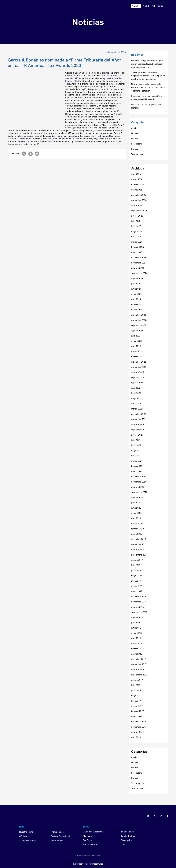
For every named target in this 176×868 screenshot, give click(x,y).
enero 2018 (137, 654)
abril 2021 (136, 456)
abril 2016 (136, 737)
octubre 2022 (138, 372)
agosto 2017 (137, 680)
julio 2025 (136, 221)
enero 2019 (137, 591)
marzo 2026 (137, 179)
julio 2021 (136, 440)
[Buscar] (154, 6)
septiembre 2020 (139, 492)
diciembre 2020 (139, 476)
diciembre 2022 (139, 362)
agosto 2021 (137, 435)
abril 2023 (136, 346)
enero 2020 (137, 534)
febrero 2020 (137, 529)
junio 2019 (136, 570)
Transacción (137, 154)
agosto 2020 (137, 497)
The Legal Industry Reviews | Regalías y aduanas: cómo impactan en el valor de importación (148, 76)
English (146, 6)
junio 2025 (136, 226)
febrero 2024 (137, 304)
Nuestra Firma (26, 832)
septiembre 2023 (139, 325)
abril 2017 (136, 701)
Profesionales (57, 832)
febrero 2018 (137, 649)
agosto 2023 (137, 330)
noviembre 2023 (139, 320)
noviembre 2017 (139, 664)
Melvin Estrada (98, 136)
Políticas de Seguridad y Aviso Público (88, 855)
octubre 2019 (138, 549)
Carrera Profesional (60, 836)
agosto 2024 (137, 278)
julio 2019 (136, 565)
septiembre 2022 (139, 377)
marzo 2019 (137, 586)
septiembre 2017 (139, 675)
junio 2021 (136, 445)
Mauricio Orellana (17, 139)
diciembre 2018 (139, 596)
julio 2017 (136, 685)
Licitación (136, 133)
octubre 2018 (138, 607)
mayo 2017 (136, 695)
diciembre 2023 (139, 315)
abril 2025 (136, 237)
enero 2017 (137, 716)
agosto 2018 (137, 617)
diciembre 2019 (139, 539)
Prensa (135, 149)
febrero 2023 (137, 357)
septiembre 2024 (139, 273)
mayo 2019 (136, 576)
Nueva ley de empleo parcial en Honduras (146, 106)
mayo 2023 (136, 341)
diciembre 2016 (139, 722)
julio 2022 (136, 388)
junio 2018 (136, 628)
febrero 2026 (137, 184)
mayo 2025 (136, 231)
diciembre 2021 (139, 414)
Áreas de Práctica (28, 841)
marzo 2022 (137, 409)
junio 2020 (136, 508)
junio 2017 (136, 690)
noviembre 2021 (139, 419)
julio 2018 (136, 622)
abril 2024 (136, 299)
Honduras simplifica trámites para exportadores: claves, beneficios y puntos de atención (147, 64)
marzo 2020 (137, 523)
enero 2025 (137, 252)
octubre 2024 (138, 268)
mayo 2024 (136, 294)
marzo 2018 (137, 643)
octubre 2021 (138, 424)
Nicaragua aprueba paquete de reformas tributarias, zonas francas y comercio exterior (148, 87)
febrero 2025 (137, 247)
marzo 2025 (137, 242)
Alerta (134, 128)
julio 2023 (136, 336)
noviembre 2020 (139, 482)
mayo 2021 (136, 450)
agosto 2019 (137, 560)
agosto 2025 (137, 216)
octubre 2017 (138, 669)
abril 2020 (136, 518)
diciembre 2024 (139, 257)
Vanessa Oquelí (50, 139)
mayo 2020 (136, 513)
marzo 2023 (137, 351)
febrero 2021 (137, 466)
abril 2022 (136, 403)
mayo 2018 (136, 633)
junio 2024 (136, 289)
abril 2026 (136, 174)
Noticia (134, 138)
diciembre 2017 (139, 659)
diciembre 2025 (139, 195)
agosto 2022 (137, 383)
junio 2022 (136, 393)
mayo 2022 (136, 398)
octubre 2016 (138, 732)
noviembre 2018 (139, 602)
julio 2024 (136, 284)
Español (136, 6)
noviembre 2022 (139, 367)
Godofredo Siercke (70, 139)
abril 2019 (136, 581)
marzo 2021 (137, 461)
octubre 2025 (138, 205)
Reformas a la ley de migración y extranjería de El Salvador (146, 98)
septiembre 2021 (139, 430)
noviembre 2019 (139, 544)
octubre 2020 (138, 487)
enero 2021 (137, 471)
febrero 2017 (137, 711)
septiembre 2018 (139, 612)
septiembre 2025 (139, 211)
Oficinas (23, 836)
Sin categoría (137, 783)
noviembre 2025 (139, 200)
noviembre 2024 (139, 263)
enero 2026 (137, 190)
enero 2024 (137, 310)
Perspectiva (137, 144)
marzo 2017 (137, 706)
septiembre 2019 (139, 555)
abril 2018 (136, 638)
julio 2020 (136, 503)
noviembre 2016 (139, 727)
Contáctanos (57, 841)
